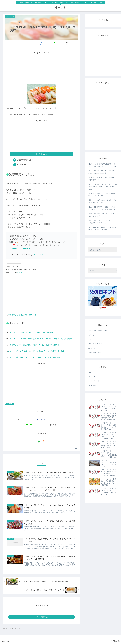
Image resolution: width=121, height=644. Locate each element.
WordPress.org (93, 385)
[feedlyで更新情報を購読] (39, 441)
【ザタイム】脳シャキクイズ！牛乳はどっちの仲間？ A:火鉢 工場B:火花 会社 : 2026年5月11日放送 (103, 187)
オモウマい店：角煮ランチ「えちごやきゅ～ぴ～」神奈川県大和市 (34, 357)
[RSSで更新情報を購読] (44, 441)
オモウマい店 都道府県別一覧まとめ (22, 315)
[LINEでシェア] (54, 43)
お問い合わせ (93, 335)
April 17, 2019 (38, 255)
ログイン (91, 372)
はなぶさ (20, 273)
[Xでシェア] (17, 43)
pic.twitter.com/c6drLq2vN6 (20, 248)
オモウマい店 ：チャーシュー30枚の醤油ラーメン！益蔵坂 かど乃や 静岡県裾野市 (40, 339)
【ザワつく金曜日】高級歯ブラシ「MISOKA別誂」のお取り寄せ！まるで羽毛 (102, 228)
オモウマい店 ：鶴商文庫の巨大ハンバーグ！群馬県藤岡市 (31, 333)
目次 (41, 154)
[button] (66, 43)
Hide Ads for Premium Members (98, 331)
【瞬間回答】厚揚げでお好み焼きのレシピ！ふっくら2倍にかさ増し (103, 215)
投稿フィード (93, 377)
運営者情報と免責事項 (95, 352)
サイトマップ (93, 339)
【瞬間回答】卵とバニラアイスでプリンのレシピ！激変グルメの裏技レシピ (103, 222)
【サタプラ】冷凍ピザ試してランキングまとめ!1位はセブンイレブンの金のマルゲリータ (102, 208)
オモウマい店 (22, 165)
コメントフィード (94, 381)
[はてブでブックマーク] (41, 43)
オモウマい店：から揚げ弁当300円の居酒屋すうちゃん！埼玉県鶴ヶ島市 (36, 351)
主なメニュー (93, 348)
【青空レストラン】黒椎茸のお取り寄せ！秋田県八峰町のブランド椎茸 (103, 201)
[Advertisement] (42, 68)
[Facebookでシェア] (29, 43)
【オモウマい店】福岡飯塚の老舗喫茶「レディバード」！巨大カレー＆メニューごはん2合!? (103, 165)
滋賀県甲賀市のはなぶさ (26, 160)
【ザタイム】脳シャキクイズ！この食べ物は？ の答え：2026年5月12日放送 (103, 172)
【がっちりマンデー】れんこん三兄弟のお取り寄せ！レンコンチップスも (103, 195)
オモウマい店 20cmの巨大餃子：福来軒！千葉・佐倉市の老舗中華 (34, 345)
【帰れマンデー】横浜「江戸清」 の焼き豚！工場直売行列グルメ (102, 179)
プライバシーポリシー (95, 344)
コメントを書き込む (42, 617)
